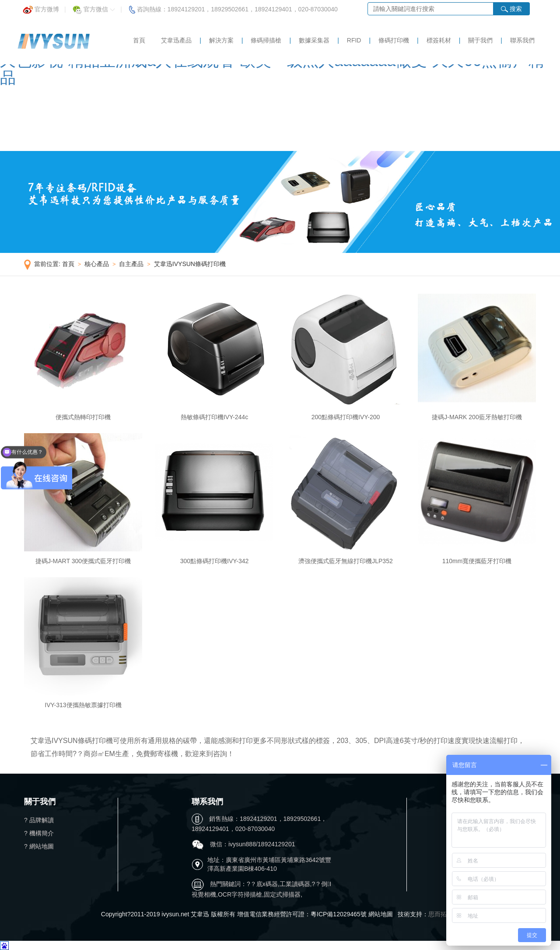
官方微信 (94, 7)
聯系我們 (522, 40)
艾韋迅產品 (176, 40)
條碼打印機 (394, 40)
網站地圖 (381, 914)
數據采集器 (314, 40)
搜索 (511, 9)
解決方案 (221, 40)
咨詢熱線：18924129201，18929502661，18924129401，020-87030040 (233, 7)
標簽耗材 (439, 40)
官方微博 (41, 7)
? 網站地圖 (39, 846)
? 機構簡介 (39, 833)
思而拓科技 (444, 914)
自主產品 (131, 264)
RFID (354, 40)
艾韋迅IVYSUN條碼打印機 (190, 264)
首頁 (139, 40)
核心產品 (97, 264)
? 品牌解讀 (39, 820)
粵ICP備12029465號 (339, 914)
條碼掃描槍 (266, 40)
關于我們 (480, 40)
